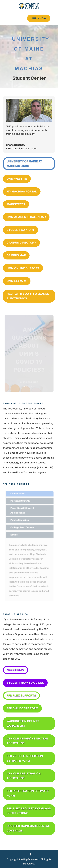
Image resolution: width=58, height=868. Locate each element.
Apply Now (39, 18)
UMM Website (17, 179)
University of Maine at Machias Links (24, 164)
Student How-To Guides (25, 683)
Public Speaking (20, 521)
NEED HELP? (16, 670)
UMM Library (17, 281)
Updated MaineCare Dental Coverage (28, 828)
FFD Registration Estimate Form (28, 793)
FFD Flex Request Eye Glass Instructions (29, 811)
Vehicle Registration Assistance (24, 776)
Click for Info (29, 384)
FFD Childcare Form (22, 708)
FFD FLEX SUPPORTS (21, 695)
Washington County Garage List (23, 723)
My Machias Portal (22, 192)
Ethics (14, 535)
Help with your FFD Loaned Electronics (28, 296)
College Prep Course (22, 528)
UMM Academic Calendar (26, 217)
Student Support (21, 230)
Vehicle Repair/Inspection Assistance (27, 741)
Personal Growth (20, 502)
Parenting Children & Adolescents (22, 511)
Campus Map (16, 255)
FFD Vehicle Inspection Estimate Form (25, 758)
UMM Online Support (23, 268)
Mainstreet (16, 204)
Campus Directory (21, 243)
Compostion (18, 494)
